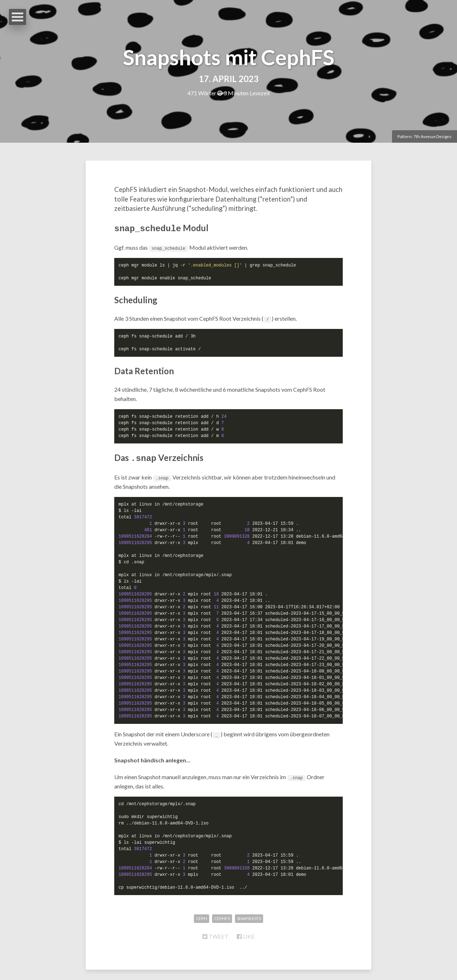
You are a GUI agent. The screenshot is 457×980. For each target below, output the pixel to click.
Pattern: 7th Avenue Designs (425, 136)
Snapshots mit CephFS (228, 57)
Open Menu (17, 17)
